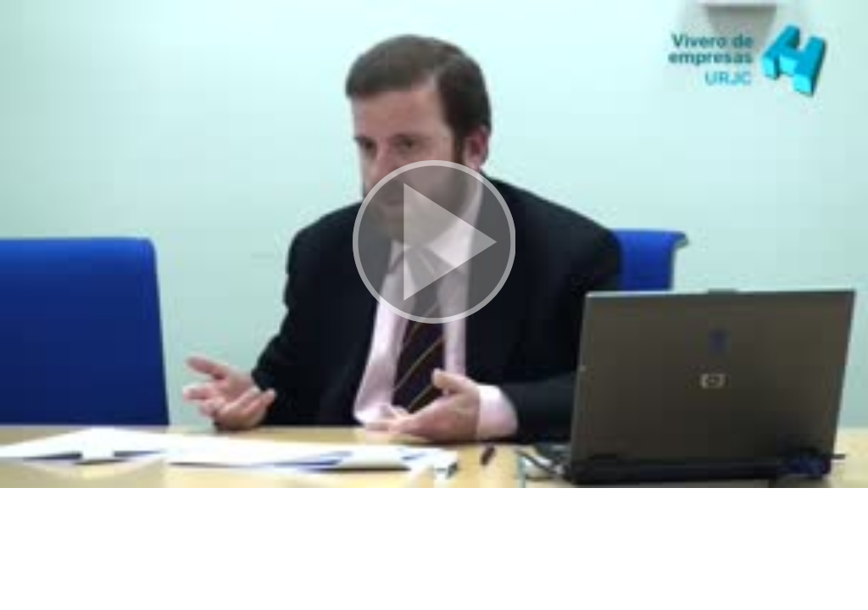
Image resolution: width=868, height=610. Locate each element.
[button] (434, 244)
